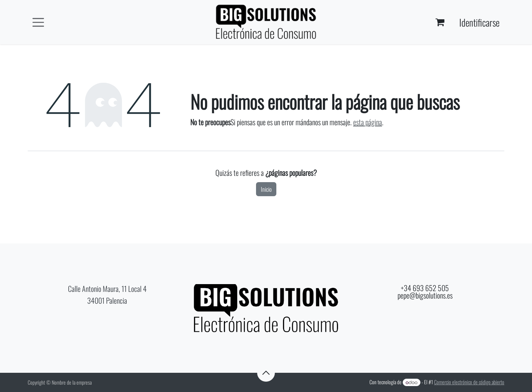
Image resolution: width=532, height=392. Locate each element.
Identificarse (479, 22)
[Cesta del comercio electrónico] (440, 22)
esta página (368, 122)
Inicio (266, 189)
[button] (266, 373)
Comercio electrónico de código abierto (469, 382)
